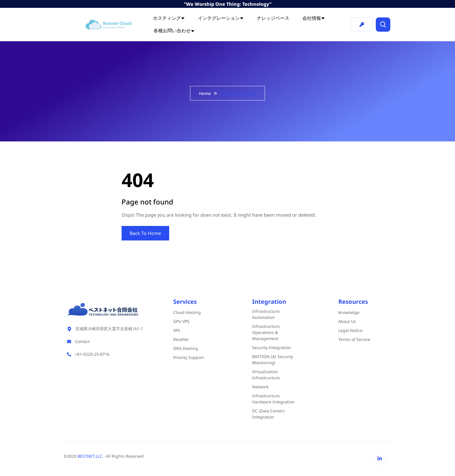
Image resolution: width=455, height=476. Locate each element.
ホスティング (169, 18)
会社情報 (314, 18)
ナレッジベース (273, 18)
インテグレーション (221, 18)
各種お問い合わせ (174, 30)
